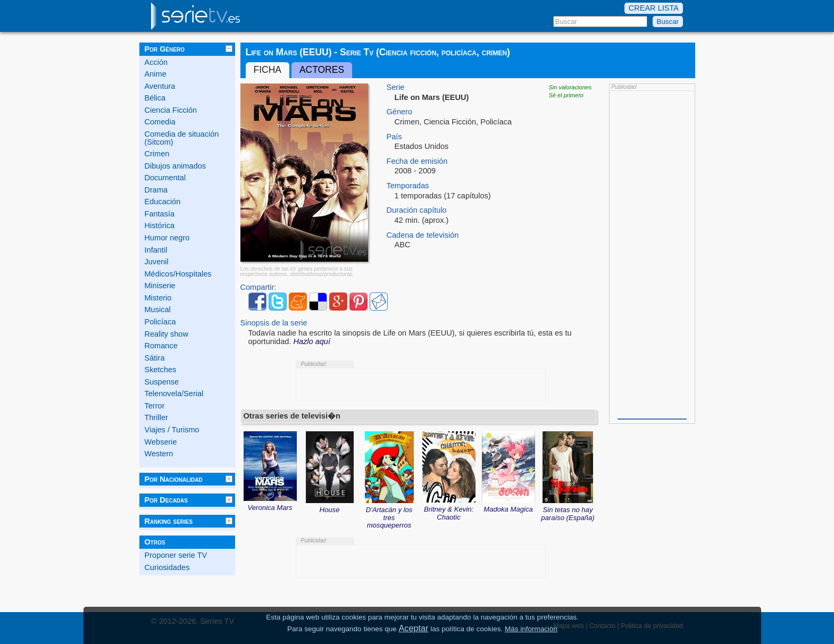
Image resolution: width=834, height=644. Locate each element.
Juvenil (157, 262)
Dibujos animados (176, 166)
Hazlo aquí (312, 341)
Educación (163, 202)
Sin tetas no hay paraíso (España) (568, 510)
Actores (322, 70)
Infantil (156, 250)
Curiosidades (167, 567)
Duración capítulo (417, 210)
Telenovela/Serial (174, 394)
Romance (161, 346)
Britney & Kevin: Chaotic (449, 509)
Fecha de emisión (417, 161)
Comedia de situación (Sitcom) (182, 138)
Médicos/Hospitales (178, 274)
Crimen (157, 154)
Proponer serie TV (176, 555)
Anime (156, 74)
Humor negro (167, 238)
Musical (158, 310)
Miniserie (160, 286)
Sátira (155, 358)
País (394, 137)
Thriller (156, 417)
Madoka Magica (508, 506)
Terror (155, 406)
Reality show (166, 334)
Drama (156, 190)
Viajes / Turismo (172, 430)
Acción (156, 62)
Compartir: (258, 287)
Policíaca (160, 322)
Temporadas (408, 186)
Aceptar (414, 628)
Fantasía (160, 214)
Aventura (160, 86)
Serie (396, 87)
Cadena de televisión (423, 235)
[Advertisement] (652, 254)
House (330, 506)
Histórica (160, 225)
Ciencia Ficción (171, 110)
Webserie (161, 442)
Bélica (155, 98)
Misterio (158, 298)
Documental (165, 178)
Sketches (161, 370)
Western (159, 454)
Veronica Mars (270, 504)
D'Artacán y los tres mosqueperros (389, 514)
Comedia (160, 122)
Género (400, 112)
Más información (531, 629)
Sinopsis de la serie (274, 323)
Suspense (162, 382)
